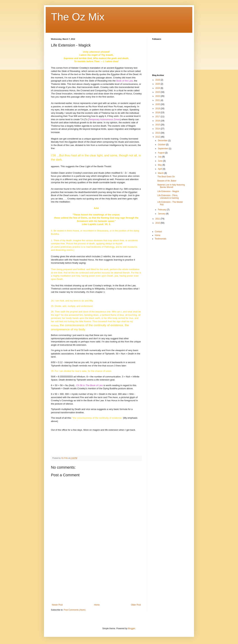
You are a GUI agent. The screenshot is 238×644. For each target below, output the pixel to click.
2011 (158, 219)
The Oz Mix (78, 17)
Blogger (131, 629)
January (162, 214)
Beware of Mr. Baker (167, 181)
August (161, 153)
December (163, 141)
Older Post (136, 605)
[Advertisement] (96, 577)
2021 (158, 100)
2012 (158, 137)
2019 (158, 108)
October (162, 145)
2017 (158, 117)
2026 (158, 80)
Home (97, 605)
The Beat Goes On (166, 177)
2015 (158, 125)
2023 (158, 92)
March (161, 173)
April (160, 169)
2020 (158, 104)
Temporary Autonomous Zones (104, 119)
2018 (158, 112)
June (160, 161)
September (163, 149)
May (160, 165)
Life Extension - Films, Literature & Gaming (168, 197)
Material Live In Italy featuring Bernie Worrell (171, 186)
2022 (158, 96)
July (160, 157)
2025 (158, 84)
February (162, 210)
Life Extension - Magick (168, 191)
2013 (158, 133)
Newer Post (57, 605)
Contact (158, 232)
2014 (158, 129)
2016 (158, 121)
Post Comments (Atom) (75, 610)
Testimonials (161, 239)
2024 (158, 88)
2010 (158, 223)
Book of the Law (125, 81)
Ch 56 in (90, 385)
